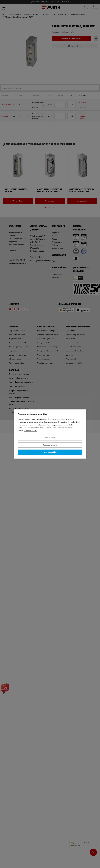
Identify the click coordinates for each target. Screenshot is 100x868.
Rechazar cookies (50, 445)
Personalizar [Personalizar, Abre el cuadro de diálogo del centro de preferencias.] (50, 438)
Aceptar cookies (50, 452)
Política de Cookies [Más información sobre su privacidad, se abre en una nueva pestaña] (30, 431)
